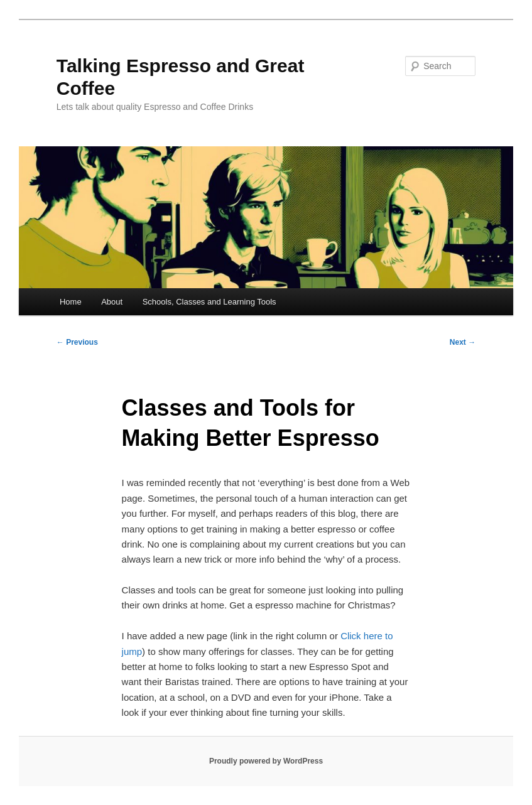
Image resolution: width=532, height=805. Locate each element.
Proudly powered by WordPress (266, 761)
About (112, 302)
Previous (77, 342)
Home (71, 302)
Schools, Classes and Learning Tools (209, 302)
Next (463, 342)
